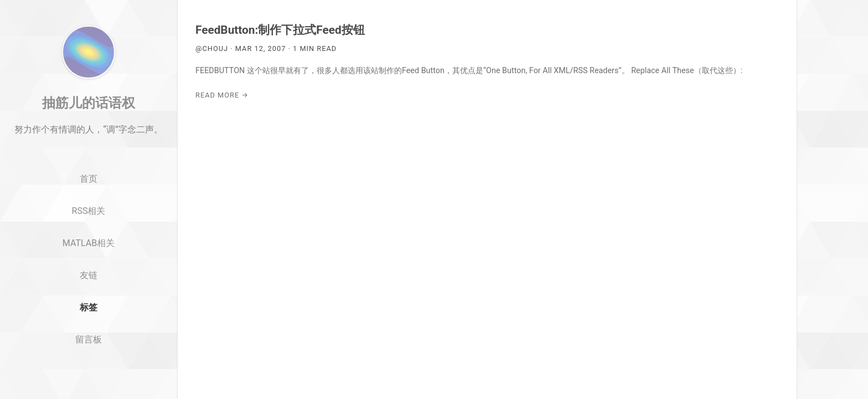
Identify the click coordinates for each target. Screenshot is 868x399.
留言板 (89, 372)
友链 (89, 307)
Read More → (222, 95)
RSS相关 (89, 243)
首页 (89, 211)
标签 (89, 339)
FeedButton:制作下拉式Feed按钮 (280, 30)
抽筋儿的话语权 (89, 135)
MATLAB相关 (89, 275)
